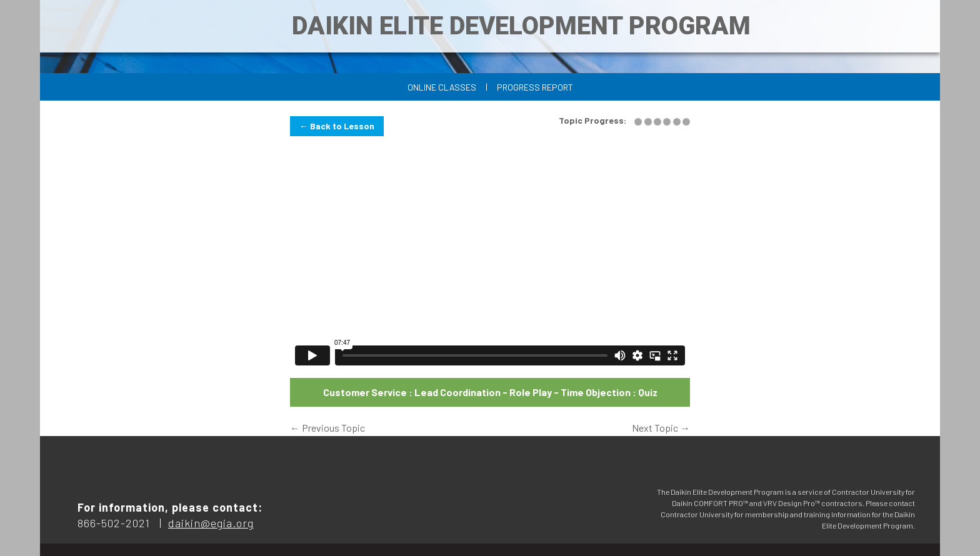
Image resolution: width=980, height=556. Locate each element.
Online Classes (442, 87)
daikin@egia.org (211, 523)
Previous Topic (327, 428)
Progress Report (535, 87)
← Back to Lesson (337, 126)
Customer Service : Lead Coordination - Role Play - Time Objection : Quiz (490, 392)
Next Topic (661, 428)
